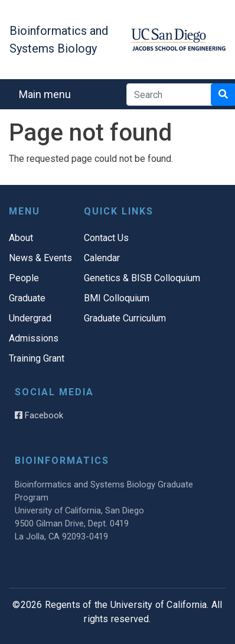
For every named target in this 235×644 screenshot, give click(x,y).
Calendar (102, 258)
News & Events (40, 258)
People (24, 278)
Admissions (34, 338)
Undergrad (30, 318)
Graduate (27, 298)
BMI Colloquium (117, 298)
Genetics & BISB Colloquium (142, 278)
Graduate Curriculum (125, 318)
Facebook (39, 415)
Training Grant (37, 358)
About (21, 238)
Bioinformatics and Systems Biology (59, 40)
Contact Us (106, 238)
